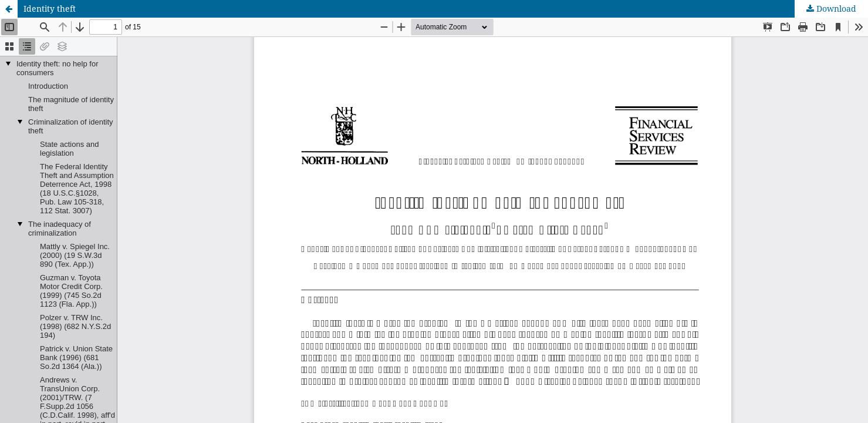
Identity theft (50, 9)
